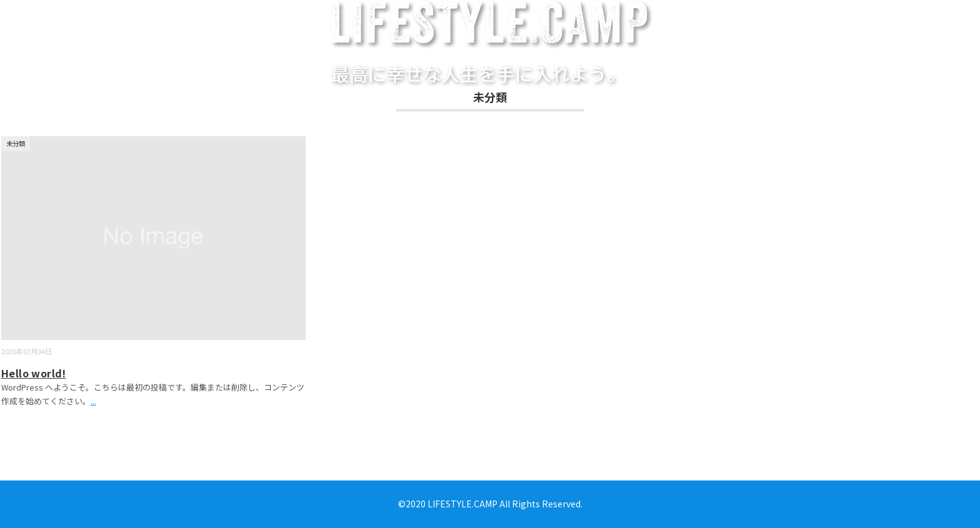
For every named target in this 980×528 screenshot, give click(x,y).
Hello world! (34, 373)
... (93, 401)
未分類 (16, 143)
